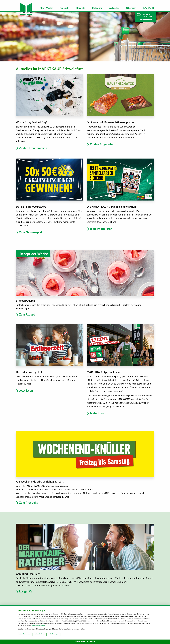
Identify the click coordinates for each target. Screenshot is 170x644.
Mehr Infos (97, 413)
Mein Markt (46, 8)
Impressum (91, 642)
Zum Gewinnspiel (31, 232)
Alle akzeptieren (25, 634)
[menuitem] (46, 8)
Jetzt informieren (101, 229)
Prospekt (65, 8)
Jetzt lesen (26, 390)
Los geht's (26, 591)
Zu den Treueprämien (33, 148)
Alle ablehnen (40, 634)
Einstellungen (54, 634)
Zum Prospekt (28, 503)
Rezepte (81, 8)
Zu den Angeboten (102, 144)
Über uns (131, 8)
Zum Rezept (27, 314)
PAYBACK (148, 8)
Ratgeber (97, 8)
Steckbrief (146, 20)
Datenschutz (80, 642)
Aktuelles (114, 8)
